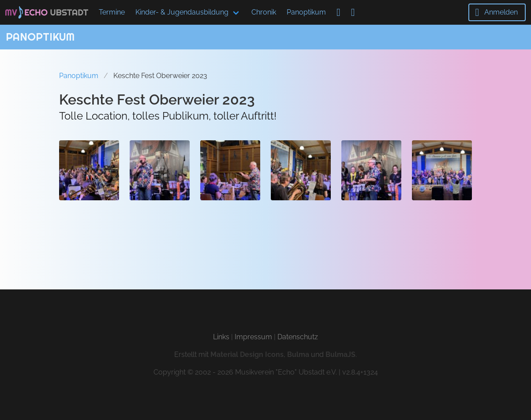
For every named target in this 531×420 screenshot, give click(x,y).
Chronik (264, 12)
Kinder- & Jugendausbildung (182, 12)
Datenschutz (298, 337)
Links (221, 337)
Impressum (253, 337)
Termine (112, 12)
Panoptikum (306, 12)
